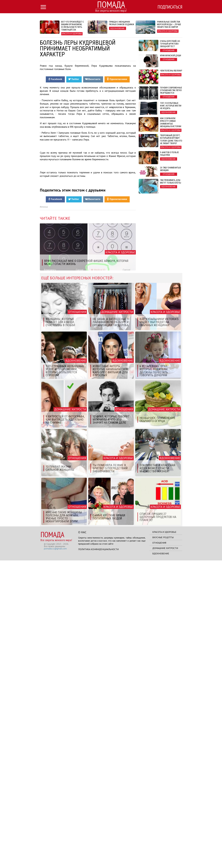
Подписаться (170, 7)
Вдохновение (161, 861)
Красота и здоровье (164, 839)
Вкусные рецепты (163, 845)
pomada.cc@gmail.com (55, 856)
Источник (44, 514)
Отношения (159, 850)
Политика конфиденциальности (98, 857)
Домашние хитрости (165, 856)
